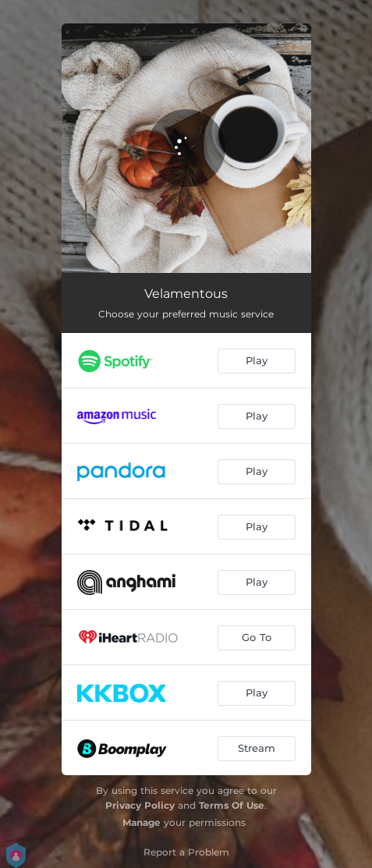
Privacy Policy (140, 805)
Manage (142, 822)
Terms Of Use (232, 805)
